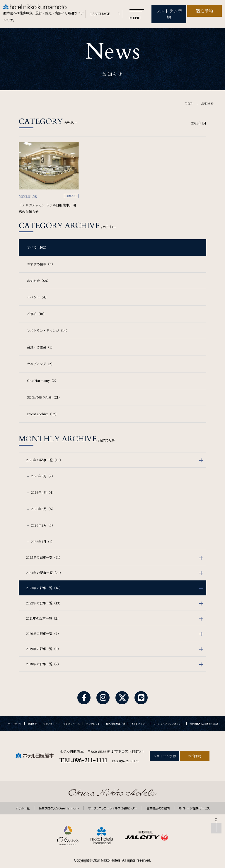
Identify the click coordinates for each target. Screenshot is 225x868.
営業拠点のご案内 (158, 800)
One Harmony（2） (42, 373)
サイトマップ (15, 715)
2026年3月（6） (43, 500)
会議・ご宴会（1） (41, 339)
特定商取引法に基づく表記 (204, 715)
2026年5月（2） (42, 468)
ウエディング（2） (41, 356)
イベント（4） (38, 289)
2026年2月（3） (42, 517)
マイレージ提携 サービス (194, 800)
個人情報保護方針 (115, 715)
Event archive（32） (43, 406)
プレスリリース (71, 715)
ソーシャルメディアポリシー (168, 715)
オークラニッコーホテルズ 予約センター (113, 800)
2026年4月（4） (43, 484)
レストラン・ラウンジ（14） (48, 322)
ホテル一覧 (23, 800)
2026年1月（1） (42, 533)
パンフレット (93, 715)
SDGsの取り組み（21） (44, 389)
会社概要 (32, 715)
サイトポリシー (139, 715)
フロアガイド (50, 715)
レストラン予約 (169, 10)
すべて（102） (37, 239)
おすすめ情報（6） (41, 256)
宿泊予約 (204, 10)
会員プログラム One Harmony (59, 800)
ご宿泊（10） (37, 306)
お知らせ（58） (39, 272)
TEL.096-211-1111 (83, 752)
